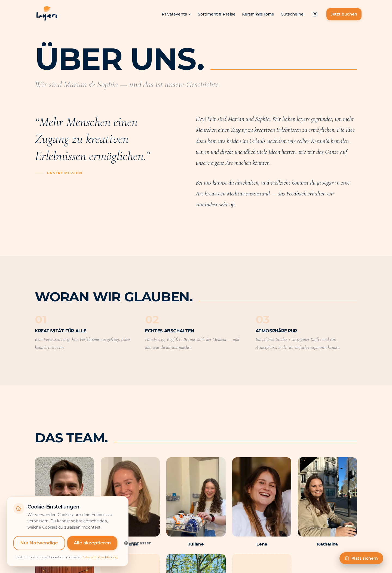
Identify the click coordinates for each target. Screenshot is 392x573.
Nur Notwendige (39, 548)
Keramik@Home (258, 14)
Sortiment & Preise (217, 14)
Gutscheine (292, 14)
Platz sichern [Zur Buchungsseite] (361, 558)
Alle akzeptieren (92, 548)
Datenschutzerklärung (100, 562)
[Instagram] (315, 14)
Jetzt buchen (344, 14)
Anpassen (138, 548)
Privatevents (177, 14)
